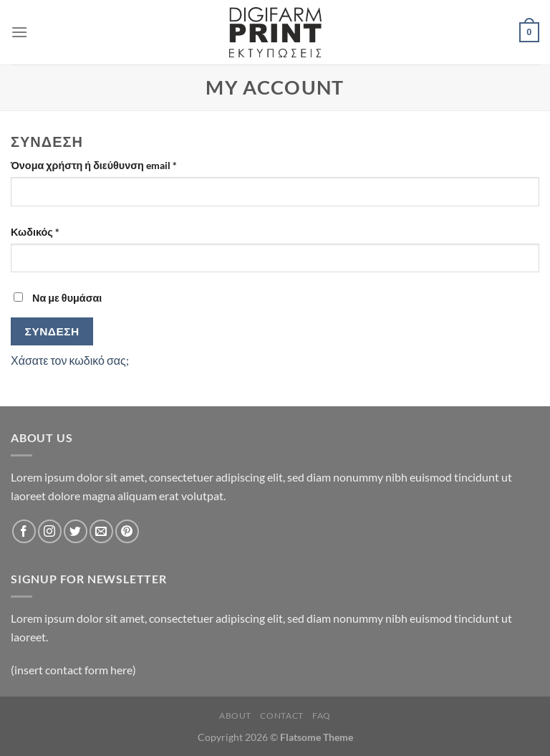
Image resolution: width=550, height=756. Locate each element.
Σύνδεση (52, 331)
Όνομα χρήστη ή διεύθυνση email (119, 164)
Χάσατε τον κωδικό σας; (70, 360)
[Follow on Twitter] (76, 531)
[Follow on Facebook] (24, 531)
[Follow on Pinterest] (127, 531)
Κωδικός (60, 231)
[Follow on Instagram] (50, 531)
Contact (281, 716)
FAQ (322, 716)
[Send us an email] (101, 531)
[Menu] (19, 32)
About (235, 716)
